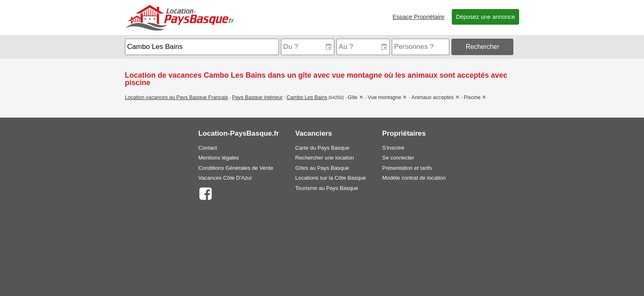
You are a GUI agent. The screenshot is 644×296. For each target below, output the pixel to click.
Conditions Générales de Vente (236, 168)
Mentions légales (219, 158)
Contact (208, 148)
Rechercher (483, 47)
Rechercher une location (325, 158)
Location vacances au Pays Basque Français (176, 97)
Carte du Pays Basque (322, 148)
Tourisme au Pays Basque (327, 188)
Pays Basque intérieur (257, 97)
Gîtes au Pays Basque (322, 168)
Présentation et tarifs (407, 168)
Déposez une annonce (485, 17)
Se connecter (398, 158)
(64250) (336, 97)
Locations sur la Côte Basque (331, 178)
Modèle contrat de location (414, 178)
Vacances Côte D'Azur (225, 178)
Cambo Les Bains (307, 97)
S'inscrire (393, 148)
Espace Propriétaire (419, 17)
